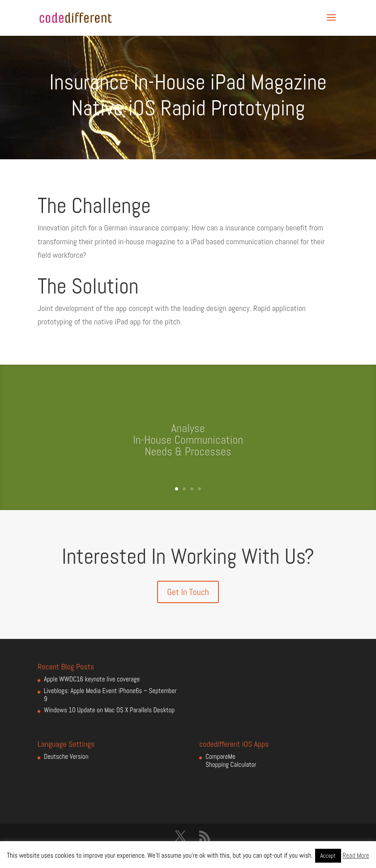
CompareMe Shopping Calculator (231, 760)
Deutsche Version (66, 756)
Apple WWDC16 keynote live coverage (92, 679)
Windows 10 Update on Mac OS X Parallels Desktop (109, 710)
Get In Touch (188, 592)
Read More (356, 855)
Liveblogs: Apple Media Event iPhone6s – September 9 (110, 695)
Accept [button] (328, 856)
